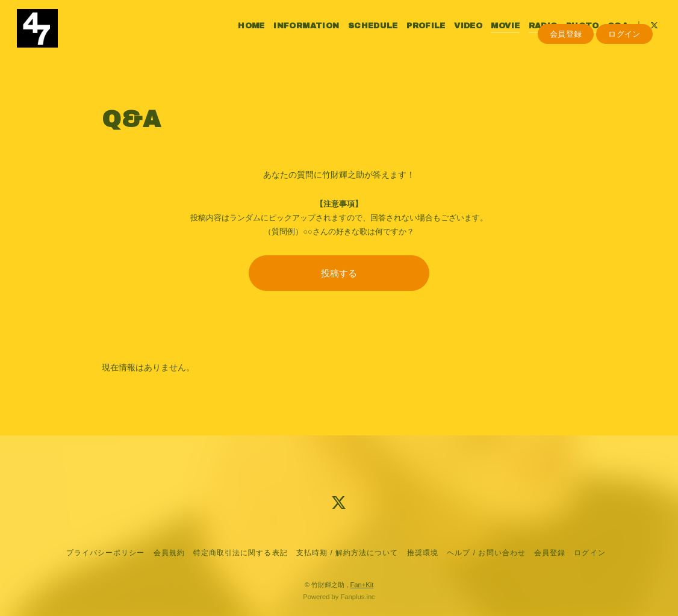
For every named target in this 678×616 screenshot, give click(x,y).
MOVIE (499, 35)
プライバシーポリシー (105, 553)
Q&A (611, 35)
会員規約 (169, 553)
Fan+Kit (362, 585)
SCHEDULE (366, 35)
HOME (245, 35)
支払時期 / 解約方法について (347, 553)
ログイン (624, 55)
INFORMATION (300, 35)
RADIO (536, 35)
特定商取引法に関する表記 (240, 553)
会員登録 (566, 55)
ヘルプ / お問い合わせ (486, 553)
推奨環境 (423, 553)
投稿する (339, 273)
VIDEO (462, 35)
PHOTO (576, 35)
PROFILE (419, 35)
